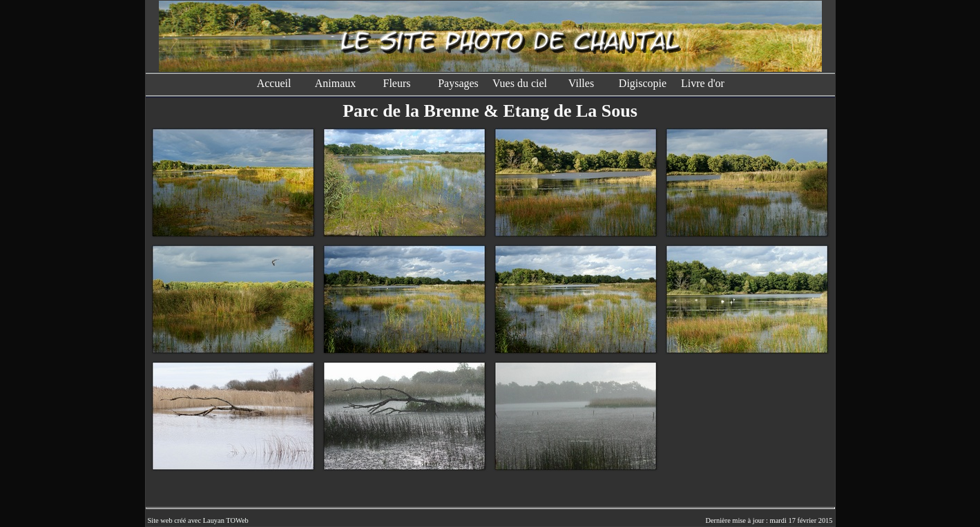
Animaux (336, 83)
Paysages (458, 83)
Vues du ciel (520, 83)
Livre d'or (704, 83)
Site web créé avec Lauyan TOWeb (198, 520)
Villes (581, 83)
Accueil (274, 83)
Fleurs (397, 83)
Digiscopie (643, 83)
